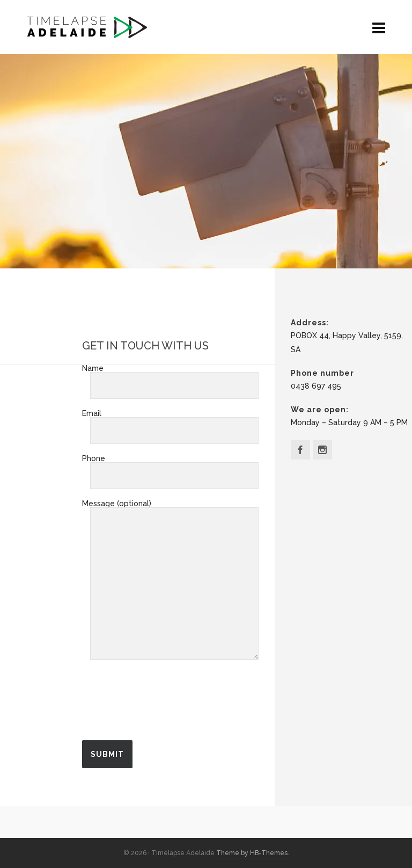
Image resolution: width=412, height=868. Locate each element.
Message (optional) (170, 508)
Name (170, 377)
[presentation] (164, 705)
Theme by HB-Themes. (253, 853)
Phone (170, 468)
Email (170, 422)
